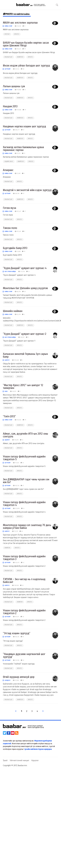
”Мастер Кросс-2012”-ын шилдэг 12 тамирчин (23, 387)
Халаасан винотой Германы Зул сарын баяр (25, 355)
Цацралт (7, 440)
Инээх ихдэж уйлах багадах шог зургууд (26, 66)
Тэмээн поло (10, 228)
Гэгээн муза (10, 208)
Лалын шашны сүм (14, 86)
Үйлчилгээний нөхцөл (19, 760)
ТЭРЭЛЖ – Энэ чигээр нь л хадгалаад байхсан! (24, 581)
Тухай (5, 760)
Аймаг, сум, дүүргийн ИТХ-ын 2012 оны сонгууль (25, 435)
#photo (17, 34)
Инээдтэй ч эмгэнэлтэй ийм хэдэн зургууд (27, 190)
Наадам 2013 (10, 106)
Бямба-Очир (8, 26)
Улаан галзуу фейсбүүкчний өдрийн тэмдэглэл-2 (24, 612)
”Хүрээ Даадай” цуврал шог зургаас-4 (25, 268)
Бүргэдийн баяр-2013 (15, 248)
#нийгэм (7, 548)
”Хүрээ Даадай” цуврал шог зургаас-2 (25, 334)
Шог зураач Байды (10, 272)
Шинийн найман (13, 311)
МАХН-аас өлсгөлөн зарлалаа (20, 23)
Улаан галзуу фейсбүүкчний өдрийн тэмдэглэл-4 (24, 504)
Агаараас (8, 170)
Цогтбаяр (8, 69)
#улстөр (7, 34)
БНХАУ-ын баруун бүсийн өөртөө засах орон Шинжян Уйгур (26, 44)
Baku (6, 391)
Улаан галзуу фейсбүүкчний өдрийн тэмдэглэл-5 (24, 458)
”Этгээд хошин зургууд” (17, 633)
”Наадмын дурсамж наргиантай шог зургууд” (24, 655)
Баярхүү (7, 360)
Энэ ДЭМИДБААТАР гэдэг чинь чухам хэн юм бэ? (26, 481)
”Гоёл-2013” (9, 416)
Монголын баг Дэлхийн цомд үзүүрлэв (25, 288)
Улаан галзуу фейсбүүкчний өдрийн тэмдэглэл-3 (24, 558)
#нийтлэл (20, 57)
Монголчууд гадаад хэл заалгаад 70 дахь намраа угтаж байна (27, 526)
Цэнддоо (7, 680)
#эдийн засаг (9, 161)
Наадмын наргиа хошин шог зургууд (24, 126)
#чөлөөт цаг (8, 57)
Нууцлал (35, 760)
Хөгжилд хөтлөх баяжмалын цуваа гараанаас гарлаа (23, 149)
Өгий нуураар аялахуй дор (19, 677)
